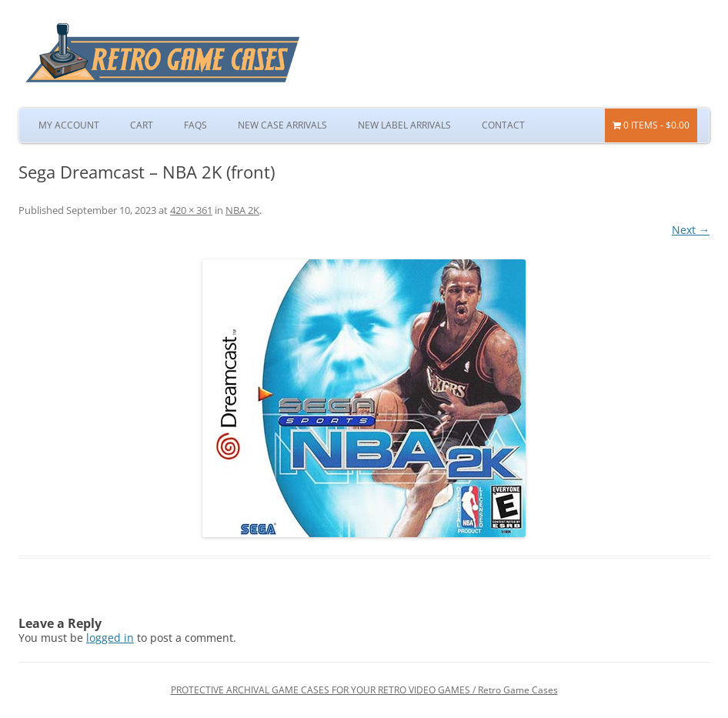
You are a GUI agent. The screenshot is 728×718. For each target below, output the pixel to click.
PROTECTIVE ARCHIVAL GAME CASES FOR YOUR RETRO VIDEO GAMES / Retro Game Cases (364, 690)
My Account (69, 125)
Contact (503, 125)
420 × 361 (191, 210)
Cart (142, 125)
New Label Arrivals (404, 125)
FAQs (195, 125)
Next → (691, 230)
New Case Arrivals (282, 125)
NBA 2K (242, 210)
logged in (110, 638)
